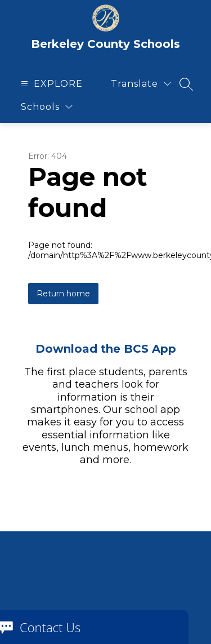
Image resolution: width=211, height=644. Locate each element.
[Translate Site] (141, 84)
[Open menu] (50, 84)
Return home (63, 294)
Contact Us (50, 627)
